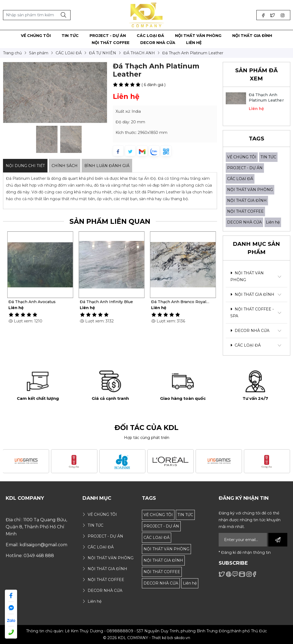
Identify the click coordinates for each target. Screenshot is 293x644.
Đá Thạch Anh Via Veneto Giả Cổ (36, 302)
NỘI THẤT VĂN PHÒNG (250, 190)
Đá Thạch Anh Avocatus (102, 302)
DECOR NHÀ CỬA (244, 222)
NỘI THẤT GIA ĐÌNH (247, 200)
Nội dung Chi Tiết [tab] (25, 166)
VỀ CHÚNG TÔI (242, 157)
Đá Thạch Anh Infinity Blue (176, 302)
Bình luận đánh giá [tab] (107, 166)
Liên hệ (273, 222)
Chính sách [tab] (65, 166)
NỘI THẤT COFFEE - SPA (252, 312)
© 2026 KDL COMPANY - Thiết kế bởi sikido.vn (147, 638)
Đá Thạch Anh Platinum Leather (266, 98)
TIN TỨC (268, 157)
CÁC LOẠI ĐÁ (240, 179)
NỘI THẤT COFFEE (245, 211)
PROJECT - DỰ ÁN (245, 168)
